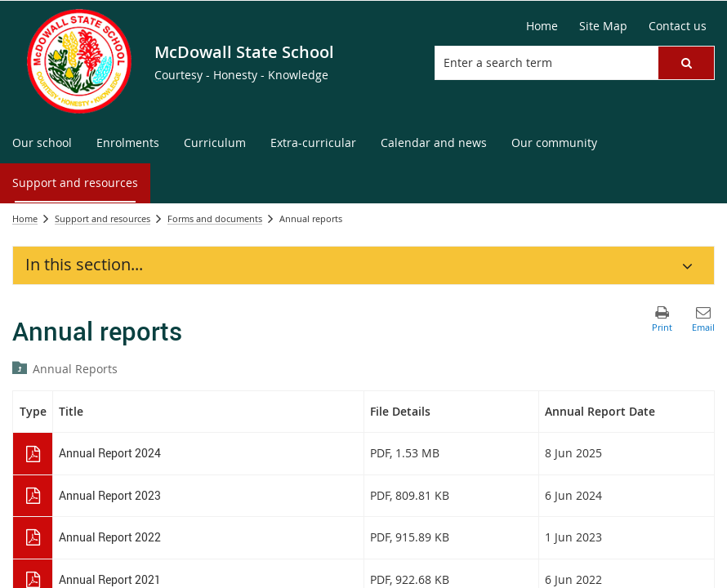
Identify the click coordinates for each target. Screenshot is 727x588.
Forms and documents (215, 218)
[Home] (542, 26)
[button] (686, 63)
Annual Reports (75, 369)
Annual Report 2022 (110, 537)
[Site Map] (603, 26)
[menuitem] (42, 143)
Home (25, 218)
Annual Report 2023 (110, 495)
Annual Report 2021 (110, 579)
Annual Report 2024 (110, 453)
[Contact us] (678, 26)
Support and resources (103, 218)
